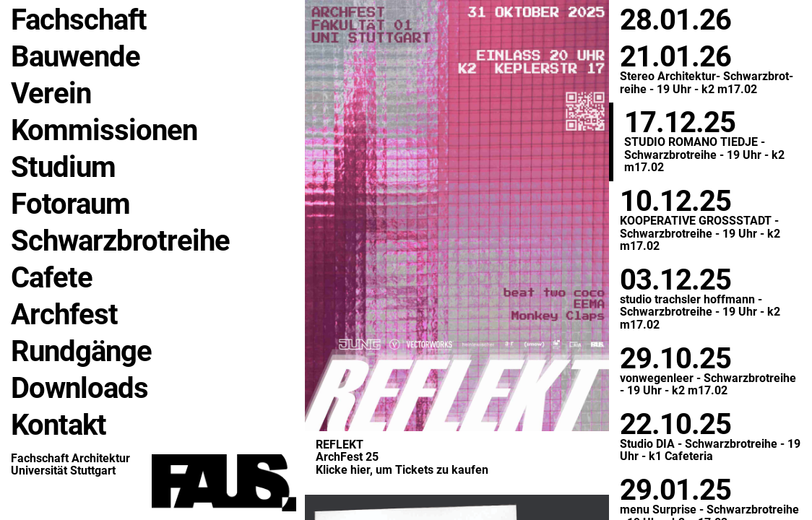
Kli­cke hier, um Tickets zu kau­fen (402, 470)
